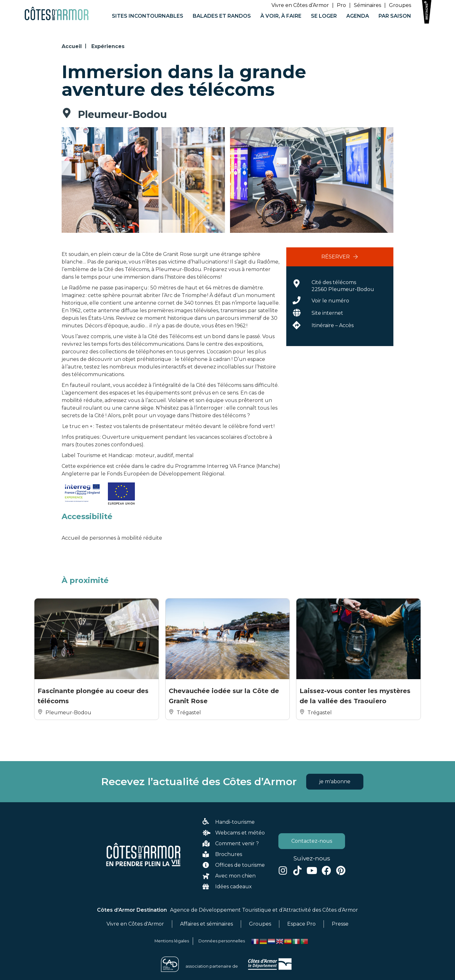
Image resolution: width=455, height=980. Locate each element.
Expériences (108, 46)
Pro (341, 5)
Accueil (72, 46)
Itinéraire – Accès (333, 325)
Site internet (327, 313)
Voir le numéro (330, 301)
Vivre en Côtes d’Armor (300, 5)
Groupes (400, 5)
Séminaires (367, 5)
